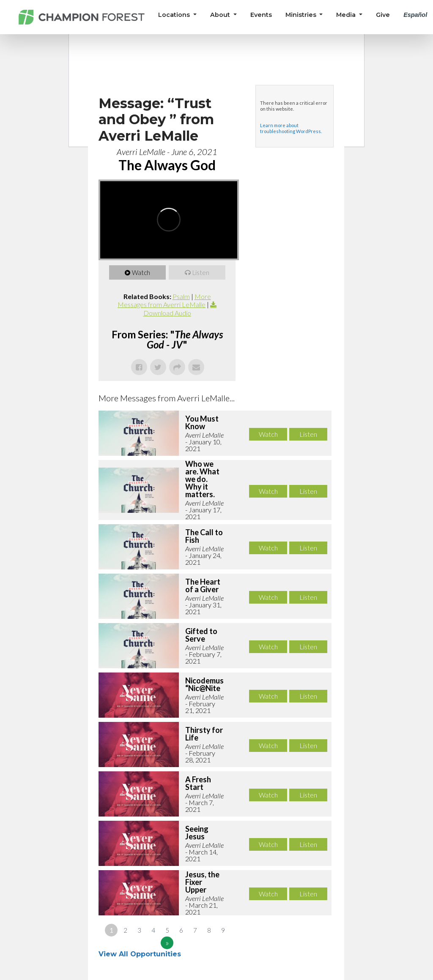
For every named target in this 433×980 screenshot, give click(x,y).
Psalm (181, 296)
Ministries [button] (302, 15)
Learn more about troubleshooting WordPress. (291, 128)
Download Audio (167, 313)
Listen (201, 272)
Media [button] (347, 15)
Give (383, 15)
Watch (141, 272)
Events (261, 15)
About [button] (221, 15)
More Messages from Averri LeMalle (164, 300)
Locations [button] (175, 15)
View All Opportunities (141, 954)
